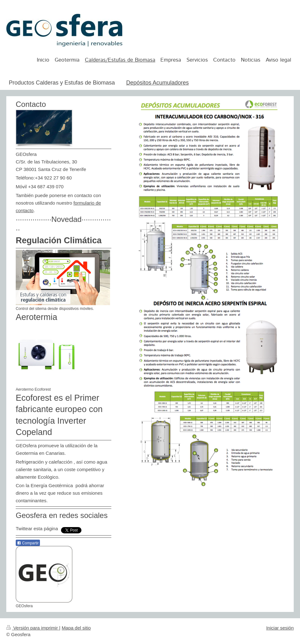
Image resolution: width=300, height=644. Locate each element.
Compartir (28, 543)
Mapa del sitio (76, 628)
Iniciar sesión (280, 628)
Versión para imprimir (33, 628)
